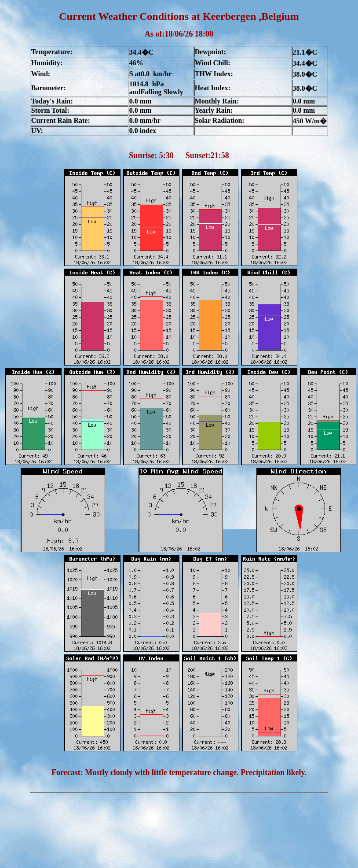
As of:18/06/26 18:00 (179, 34)
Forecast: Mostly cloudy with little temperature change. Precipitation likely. (179, 772)
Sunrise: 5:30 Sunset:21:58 (179, 155)
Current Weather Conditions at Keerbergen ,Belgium (179, 16)
